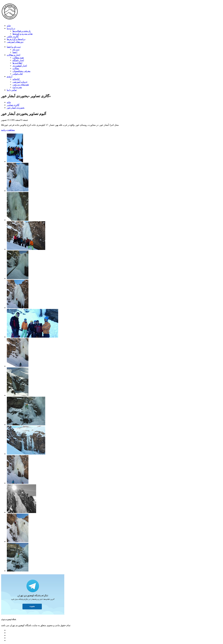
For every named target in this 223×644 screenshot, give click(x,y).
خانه (9, 26)
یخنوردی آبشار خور (16, 108)
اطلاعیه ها (17, 63)
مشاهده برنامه (8, 130)
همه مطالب (18, 58)
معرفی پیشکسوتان (21, 71)
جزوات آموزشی (20, 82)
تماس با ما (12, 90)
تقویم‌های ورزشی (21, 85)
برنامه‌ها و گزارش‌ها (16, 39)
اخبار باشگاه (18, 60)
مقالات (16, 68)
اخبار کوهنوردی (20, 66)
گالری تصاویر (13, 105)
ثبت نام (16, 49)
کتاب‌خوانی (18, 74)
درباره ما (11, 28)
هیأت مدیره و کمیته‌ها (22, 34)
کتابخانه (16, 79)
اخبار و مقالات (14, 55)
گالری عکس (13, 36)
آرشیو (10, 76)
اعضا (15, 52)
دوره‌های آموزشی (15, 42)
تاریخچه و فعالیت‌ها (21, 31)
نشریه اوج (17, 87)
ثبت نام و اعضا (14, 47)
